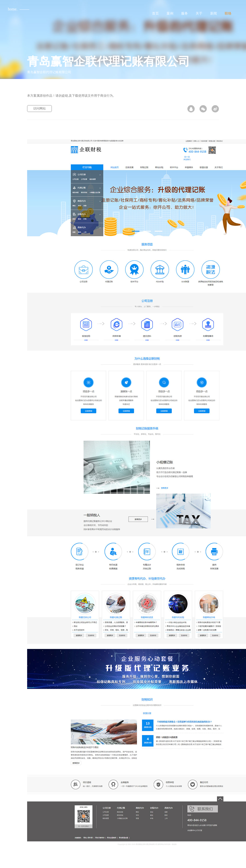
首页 (155, 13)
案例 (170, 13)
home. (13, 9)
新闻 (214, 13)
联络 (228, 13)
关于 (199, 13)
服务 (184, 13)
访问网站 (39, 108)
